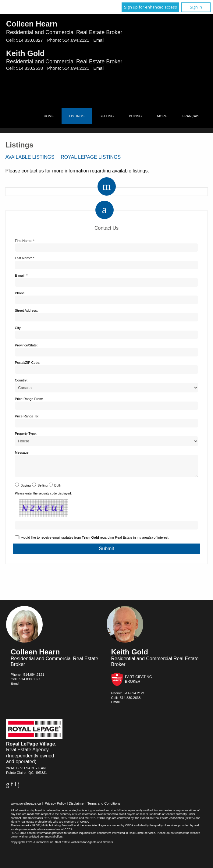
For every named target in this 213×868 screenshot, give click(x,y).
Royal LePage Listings (91, 157)
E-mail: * (21, 275)
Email (99, 40)
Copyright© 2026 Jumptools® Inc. (32, 846)
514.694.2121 (76, 40)
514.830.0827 (30, 40)
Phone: (20, 293)
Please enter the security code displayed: (43, 497)
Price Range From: (29, 399)
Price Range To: (27, 416)
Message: (22, 452)
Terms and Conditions (104, 807)
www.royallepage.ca (26, 807)
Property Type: (26, 434)
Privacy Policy (55, 807)
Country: (21, 380)
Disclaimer (76, 807)
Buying (135, 116)
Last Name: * (25, 258)
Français (191, 116)
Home (49, 116)
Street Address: (26, 310)
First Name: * (25, 241)
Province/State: (26, 345)
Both (58, 489)
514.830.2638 (30, 68)
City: (18, 328)
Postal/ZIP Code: (28, 363)
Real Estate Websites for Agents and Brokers (84, 846)
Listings (77, 116)
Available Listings (30, 157)
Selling (107, 116)
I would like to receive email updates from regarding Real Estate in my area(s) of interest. (94, 541)
